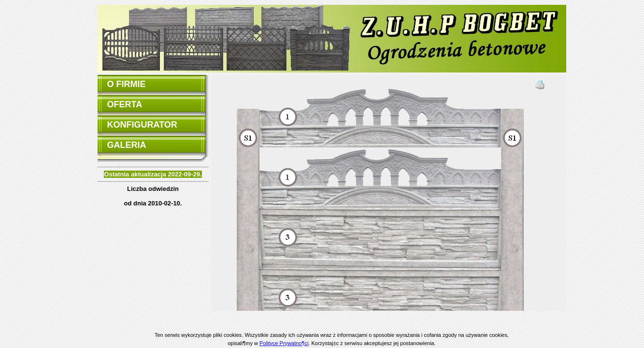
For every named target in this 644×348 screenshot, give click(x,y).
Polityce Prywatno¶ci (284, 343)
